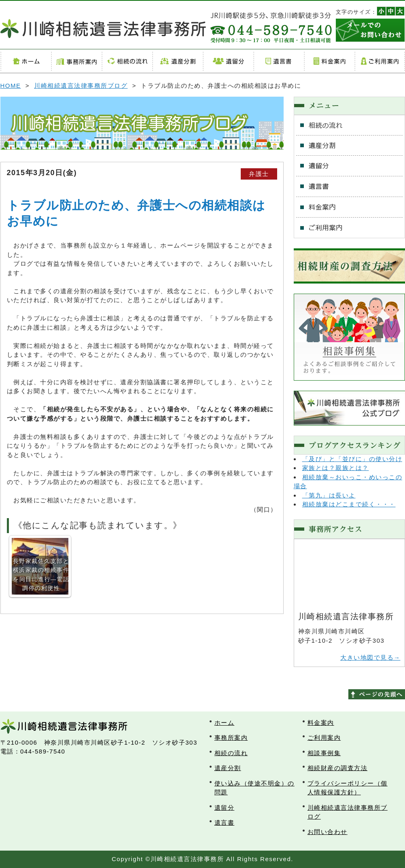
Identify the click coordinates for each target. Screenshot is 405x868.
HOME (11, 86)
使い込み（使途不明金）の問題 (254, 788)
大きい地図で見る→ (370, 657)
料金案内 (329, 61)
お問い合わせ (328, 832)
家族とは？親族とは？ (336, 468)
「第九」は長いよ (329, 495)
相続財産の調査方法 (338, 768)
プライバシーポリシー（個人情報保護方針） (348, 788)
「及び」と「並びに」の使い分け (352, 459)
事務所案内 (76, 61)
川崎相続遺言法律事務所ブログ (81, 86)
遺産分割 (177, 61)
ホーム (26, 61)
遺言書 (279, 61)
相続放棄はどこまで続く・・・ (349, 504)
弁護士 (259, 174)
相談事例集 (324, 753)
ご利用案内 (380, 61)
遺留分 (228, 61)
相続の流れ (127, 61)
